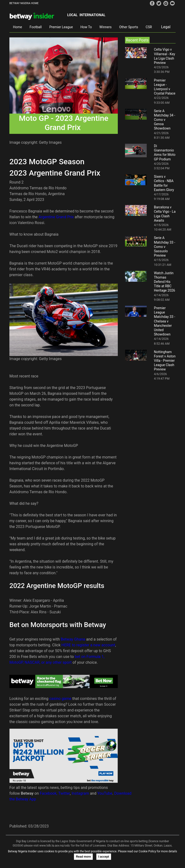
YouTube (105, 793)
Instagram (80, 793)
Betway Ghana (73, 639)
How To (86, 27)
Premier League (61, 27)
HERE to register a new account (88, 645)
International (92, 15)
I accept (104, 857)
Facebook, (49, 793)
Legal (166, 27)
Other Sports (129, 27)
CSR (149, 27)
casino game (60, 699)
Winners (106, 27)
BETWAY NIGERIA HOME (24, 3)
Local (72, 15)
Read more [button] (83, 857)
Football (36, 27)
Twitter (64, 793)
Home (18, 27)
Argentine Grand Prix (56, 217)
